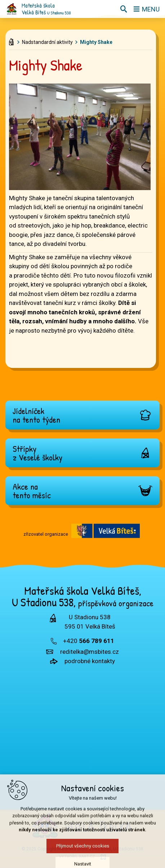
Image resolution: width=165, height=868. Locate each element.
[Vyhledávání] (124, 9)
